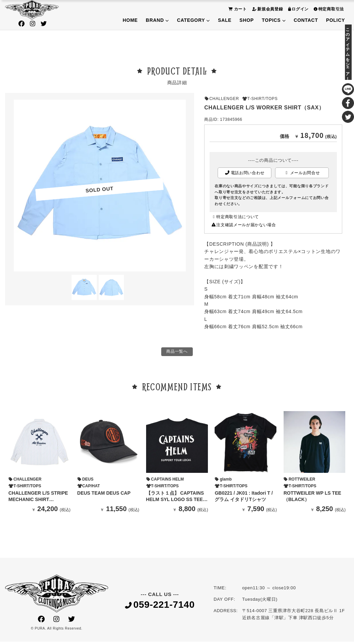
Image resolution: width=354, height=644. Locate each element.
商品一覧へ (177, 353)
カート (237, 9)
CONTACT (306, 20)
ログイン (298, 9)
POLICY (336, 20)
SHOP (247, 20)
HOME (130, 20)
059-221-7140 (160, 607)
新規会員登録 (267, 9)
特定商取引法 (328, 9)
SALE (225, 20)
